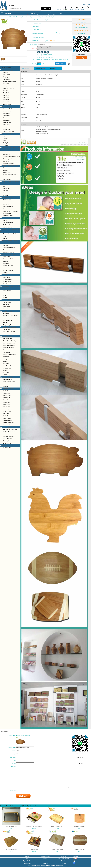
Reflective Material (8, 320)
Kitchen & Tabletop (8, 213)
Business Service (6, 427)
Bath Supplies (7, 188)
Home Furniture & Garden (8, 198)
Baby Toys (6, 72)
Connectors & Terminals (9, 248)
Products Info (25, 68)
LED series (6, 161)
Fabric (5, 293)
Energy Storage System (9, 382)
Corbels (5, 361)
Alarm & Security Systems (10, 318)
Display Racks (7, 129)
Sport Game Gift (7, 284)
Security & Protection (7, 311)
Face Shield (6, 314)
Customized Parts (8, 425)
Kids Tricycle (6, 95)
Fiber (5, 295)
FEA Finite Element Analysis (10, 430)
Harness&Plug (7, 398)
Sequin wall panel (8, 339)
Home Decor (6, 209)
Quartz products (7, 448)
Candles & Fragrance (8, 132)
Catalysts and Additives (9, 259)
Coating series (7, 154)
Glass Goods (6, 118)
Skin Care (6, 186)
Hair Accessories (7, 179)
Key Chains (6, 100)
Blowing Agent (7, 257)
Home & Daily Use (6, 107)
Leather (5, 298)
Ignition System (7, 391)
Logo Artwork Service (8, 436)
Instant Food (6, 309)
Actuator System (7, 409)
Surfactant (6, 261)
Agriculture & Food (6, 300)
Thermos (5, 334)
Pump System (7, 407)
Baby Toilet (6, 84)
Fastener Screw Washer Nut (10, 234)
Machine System (7, 411)
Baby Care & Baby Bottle (9, 88)
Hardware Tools (7, 122)
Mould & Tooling (7, 225)
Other (3, 445)
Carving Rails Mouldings (9, 343)
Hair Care (6, 191)
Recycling (6, 386)
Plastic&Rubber (7, 418)
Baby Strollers (7, 93)
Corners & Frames (8, 350)
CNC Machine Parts (8, 223)
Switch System (7, 405)
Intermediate (6, 263)
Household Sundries (8, 216)
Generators (6, 250)
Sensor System (7, 400)
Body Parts (6, 414)
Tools (5, 236)
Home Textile (6, 125)
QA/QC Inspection (8, 439)
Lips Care (6, 193)
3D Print (5, 220)
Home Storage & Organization (11, 211)
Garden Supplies (7, 200)
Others (5, 273)
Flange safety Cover (8, 325)
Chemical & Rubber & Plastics (9, 254)
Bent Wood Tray (7, 111)
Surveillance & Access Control (11, 316)
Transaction (40, 68)
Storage (5, 127)
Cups (5, 141)
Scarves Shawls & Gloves (10, 175)
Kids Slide (6, 91)
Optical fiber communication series (12, 157)
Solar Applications (8, 379)
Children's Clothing (8, 104)
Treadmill (6, 138)
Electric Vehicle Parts (8, 423)
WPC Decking (7, 375)
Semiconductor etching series (10, 152)
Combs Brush (7, 120)
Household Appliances (9, 163)
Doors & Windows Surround (10, 354)
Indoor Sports (7, 277)
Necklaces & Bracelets (9, 177)
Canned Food (7, 307)
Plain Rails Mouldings (9, 348)
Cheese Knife (7, 116)
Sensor (5, 323)
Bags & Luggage (7, 173)
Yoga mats (6, 145)
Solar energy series (8, 159)
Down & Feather (7, 291)
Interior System (7, 416)
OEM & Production (8, 227)
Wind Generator (7, 384)
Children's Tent (7, 102)
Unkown (5, 450)
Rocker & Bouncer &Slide (9, 82)
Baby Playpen (7, 75)
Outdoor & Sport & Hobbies (8, 134)
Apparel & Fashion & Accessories (10, 166)
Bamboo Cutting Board (9, 109)
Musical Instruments (8, 279)
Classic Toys (6, 97)
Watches (5, 170)
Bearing (5, 238)
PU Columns (6, 373)
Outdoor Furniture (8, 202)
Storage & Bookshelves (9, 86)
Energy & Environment (7, 377)
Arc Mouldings (7, 352)
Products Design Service (9, 432)
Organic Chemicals (8, 268)
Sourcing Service (7, 441)
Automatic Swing (7, 79)
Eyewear (5, 168)
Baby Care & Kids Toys (7, 70)
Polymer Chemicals (8, 266)
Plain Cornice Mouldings (9, 345)
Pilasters (5, 370)
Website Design (7, 434)
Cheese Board (7, 113)
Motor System (7, 393)
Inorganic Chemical (8, 270)
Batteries (5, 245)
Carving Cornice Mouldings (10, 341)
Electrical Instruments (9, 252)
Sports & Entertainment (7, 275)
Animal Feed (6, 304)
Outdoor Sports (7, 282)
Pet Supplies (6, 204)
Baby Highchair (7, 77)
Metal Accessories (8, 420)
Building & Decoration (7, 336)
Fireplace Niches (7, 368)
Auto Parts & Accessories (8, 389)
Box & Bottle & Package (9, 332)
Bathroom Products (8, 207)
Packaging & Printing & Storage (9, 327)
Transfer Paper (7, 329)
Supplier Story (81, 54)
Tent (4, 136)
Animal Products (7, 302)
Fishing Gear (6, 143)
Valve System (7, 402)
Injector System (7, 395)
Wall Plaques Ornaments (9, 366)
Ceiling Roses (7, 357)
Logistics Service (7, 443)
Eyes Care (6, 195)
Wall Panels (6, 364)
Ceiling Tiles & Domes (9, 359)
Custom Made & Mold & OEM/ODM (10, 218)
